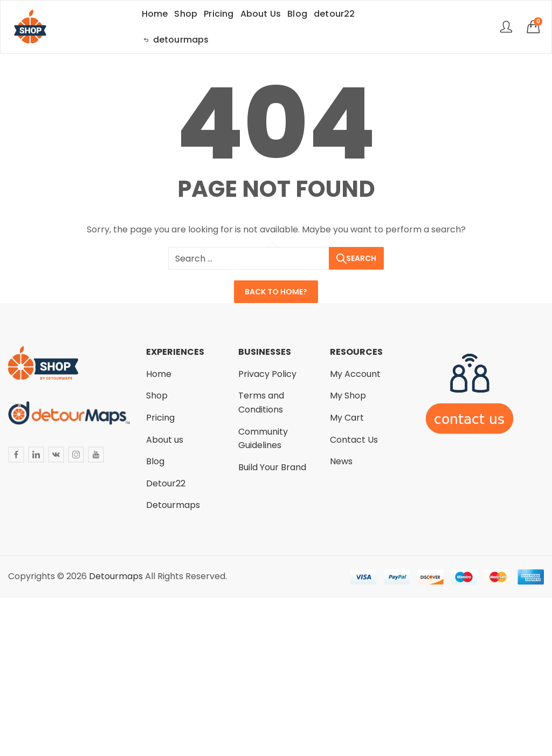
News (341, 461)
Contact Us (354, 440)
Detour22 (166, 483)
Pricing (160, 418)
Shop (157, 396)
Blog (155, 461)
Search (361, 258)
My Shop (348, 396)
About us (165, 440)
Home (159, 374)
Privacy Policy (267, 374)
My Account (355, 374)
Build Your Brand (272, 467)
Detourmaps (173, 505)
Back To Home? (276, 292)
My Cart (347, 418)
